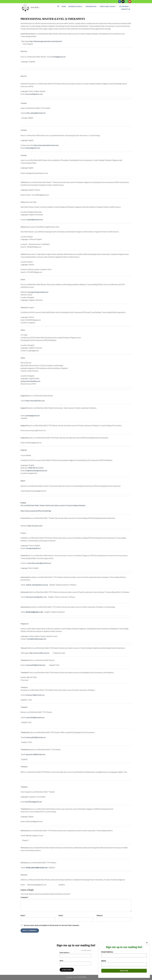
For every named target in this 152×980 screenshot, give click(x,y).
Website (100, 916)
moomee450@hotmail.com (35, 665)
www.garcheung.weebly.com (38, 292)
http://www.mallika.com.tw (39, 653)
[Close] (147, 943)
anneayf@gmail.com (33, 148)
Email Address (65, 953)
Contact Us (126, 9)
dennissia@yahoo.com (34, 612)
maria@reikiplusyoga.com (37, 639)
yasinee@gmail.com (33, 415)
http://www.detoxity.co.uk (35, 401)
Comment (25, 897)
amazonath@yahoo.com (34, 94)
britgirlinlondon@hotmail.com (36, 471)
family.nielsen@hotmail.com (37, 867)
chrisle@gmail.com (59, 57)
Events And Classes (108, 6)
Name (23, 916)
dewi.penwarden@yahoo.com (36, 597)
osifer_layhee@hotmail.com (36, 113)
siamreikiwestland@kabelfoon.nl (39, 563)
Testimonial (125, 6)
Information (92, 6)
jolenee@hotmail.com (35, 219)
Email (61, 916)
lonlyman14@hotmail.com (35, 695)
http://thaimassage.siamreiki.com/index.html (46, 41)
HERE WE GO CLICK (36, 468)
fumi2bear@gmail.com (34, 802)
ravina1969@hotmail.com (35, 717)
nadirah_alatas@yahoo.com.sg (37, 585)
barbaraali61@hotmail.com (36, 737)
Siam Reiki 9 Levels (76, 6)
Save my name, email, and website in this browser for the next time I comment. (52, 925)
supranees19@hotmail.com (35, 754)
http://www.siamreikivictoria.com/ (46, 145)
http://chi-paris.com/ (35, 526)
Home (64, 6)
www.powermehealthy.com (30, 381)
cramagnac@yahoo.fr (33, 548)
